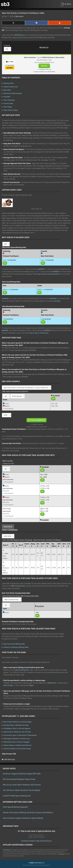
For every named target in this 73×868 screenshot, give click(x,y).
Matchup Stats (9, 83)
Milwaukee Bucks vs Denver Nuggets (17, 742)
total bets (57, 301)
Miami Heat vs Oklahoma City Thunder (17, 732)
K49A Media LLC (7, 850)
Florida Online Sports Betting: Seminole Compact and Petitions (28, 812)
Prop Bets (7, 97)
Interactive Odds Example (13, 93)
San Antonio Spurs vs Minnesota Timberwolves (20, 735)
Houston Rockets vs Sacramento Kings (17, 749)
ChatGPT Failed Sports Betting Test (17, 796)
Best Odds (7, 90)
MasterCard (52, 683)
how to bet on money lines (39, 333)
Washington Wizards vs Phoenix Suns (17, 739)
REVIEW (10, 68)
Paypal (31, 685)
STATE (7, 45)
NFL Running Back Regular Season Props (19, 779)
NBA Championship (18, 586)
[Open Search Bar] (62, 4)
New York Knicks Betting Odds (14, 644)
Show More (8, 527)
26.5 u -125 (44, 511)
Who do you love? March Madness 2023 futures (22, 785)
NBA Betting (19, 35)
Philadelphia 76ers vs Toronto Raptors (17, 728)
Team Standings (9, 100)
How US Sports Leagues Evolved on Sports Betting (23, 818)
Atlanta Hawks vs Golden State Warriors (18, 745)
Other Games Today (11, 110)
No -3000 (43, 477)
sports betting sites (22, 670)
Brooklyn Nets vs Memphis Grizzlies (16, 725)
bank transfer (8, 685)
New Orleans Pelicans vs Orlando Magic (18, 722)
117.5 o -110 (45, 486)
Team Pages (8, 107)
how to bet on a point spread (48, 274)
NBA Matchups (10, 759)
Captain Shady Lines (11, 87)
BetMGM (41, 269)
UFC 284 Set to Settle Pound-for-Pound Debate (21, 790)
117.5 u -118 (45, 488)
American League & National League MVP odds (22, 774)
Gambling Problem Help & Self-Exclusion (36, 841)
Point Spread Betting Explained (15, 807)
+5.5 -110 (54, 406)
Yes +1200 (44, 475)
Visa (41, 683)
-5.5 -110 (54, 404)
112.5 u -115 (45, 500)
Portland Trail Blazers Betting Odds (16, 647)
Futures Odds (8, 103)
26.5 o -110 (44, 509)
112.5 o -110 (45, 497)
